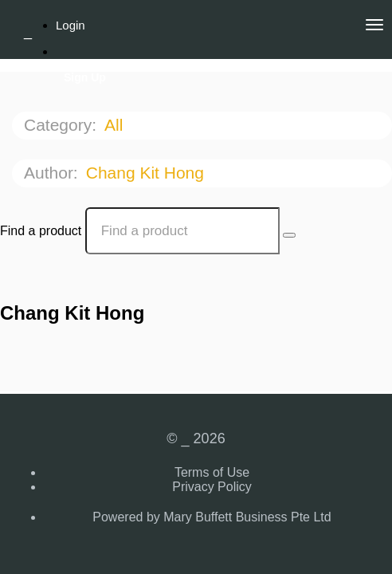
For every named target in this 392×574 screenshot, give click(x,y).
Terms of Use (212, 472)
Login (71, 25)
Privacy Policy (212, 487)
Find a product (41, 231)
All (116, 125)
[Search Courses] (289, 235)
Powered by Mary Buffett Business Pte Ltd (212, 517)
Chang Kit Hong (147, 173)
